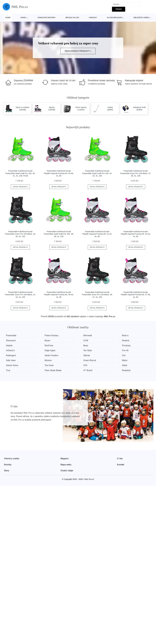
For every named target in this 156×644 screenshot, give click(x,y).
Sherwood (11, 341)
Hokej (23, 18)
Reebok (126, 341)
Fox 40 (125, 350)
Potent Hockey (52, 335)
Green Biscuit (90, 360)
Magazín (65, 459)
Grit (124, 355)
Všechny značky (12, 459)
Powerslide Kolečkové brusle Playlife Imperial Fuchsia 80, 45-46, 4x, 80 (59, 173)
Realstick (126, 370)
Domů (8, 18)
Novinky (8, 465)
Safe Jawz (11, 360)
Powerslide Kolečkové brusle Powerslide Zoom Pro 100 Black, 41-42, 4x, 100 (20, 295)
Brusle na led (72, 18)
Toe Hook (49, 365)
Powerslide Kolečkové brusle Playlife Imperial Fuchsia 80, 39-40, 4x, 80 (59, 295)
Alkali (125, 365)
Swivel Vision (12, 365)
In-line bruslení (115, 18)
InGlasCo (10, 350)
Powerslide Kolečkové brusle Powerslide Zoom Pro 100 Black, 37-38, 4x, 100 (136, 173)
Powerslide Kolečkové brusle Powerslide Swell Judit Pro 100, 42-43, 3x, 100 (97, 173)
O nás (120, 459)
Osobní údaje (67, 471)
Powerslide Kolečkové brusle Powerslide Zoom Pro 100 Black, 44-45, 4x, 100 (20, 234)
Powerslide (11, 335)
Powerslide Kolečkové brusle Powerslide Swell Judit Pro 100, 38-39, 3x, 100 (59, 234)
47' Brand (88, 370)
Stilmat (87, 355)
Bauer (48, 341)
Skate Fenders (52, 355)
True (8, 370)
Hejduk (9, 346)
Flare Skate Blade (53, 370)
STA (85, 365)
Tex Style (88, 350)
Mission (48, 360)
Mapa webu (66, 465)
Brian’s (125, 335)
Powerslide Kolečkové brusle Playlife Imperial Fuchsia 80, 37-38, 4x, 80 (136, 295)
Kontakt (121, 465)
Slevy (7, 471)
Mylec (125, 360)
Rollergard (11, 355)
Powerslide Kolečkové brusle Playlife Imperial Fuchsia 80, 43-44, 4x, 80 (136, 234)
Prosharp (126, 346)
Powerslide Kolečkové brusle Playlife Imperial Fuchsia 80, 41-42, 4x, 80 (97, 234)
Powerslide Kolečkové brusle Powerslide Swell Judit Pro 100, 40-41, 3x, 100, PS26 (20, 173)
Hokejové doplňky (47, 18)
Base (86, 346)
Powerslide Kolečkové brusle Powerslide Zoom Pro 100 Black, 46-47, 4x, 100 (97, 295)
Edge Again (50, 350)
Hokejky (93, 18)
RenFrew (49, 346)
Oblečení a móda (141, 18)
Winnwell (88, 335)
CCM (86, 341)
